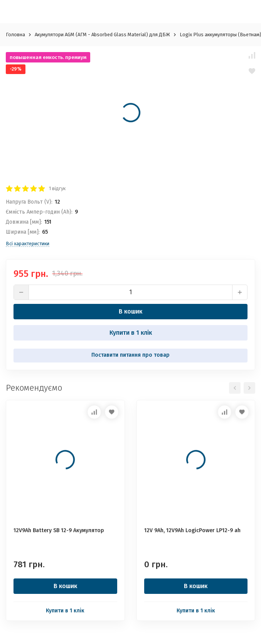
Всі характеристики (28, 244)
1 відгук (57, 188)
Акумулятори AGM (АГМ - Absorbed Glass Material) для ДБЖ (102, 35)
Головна (15, 35)
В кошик (130, 311)
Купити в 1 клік (131, 333)
